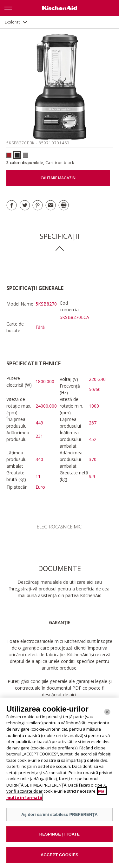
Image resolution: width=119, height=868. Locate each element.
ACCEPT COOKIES (60, 855)
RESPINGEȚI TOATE (60, 834)
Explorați (13, 22)
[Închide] (107, 712)
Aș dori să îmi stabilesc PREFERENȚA (60, 814)
